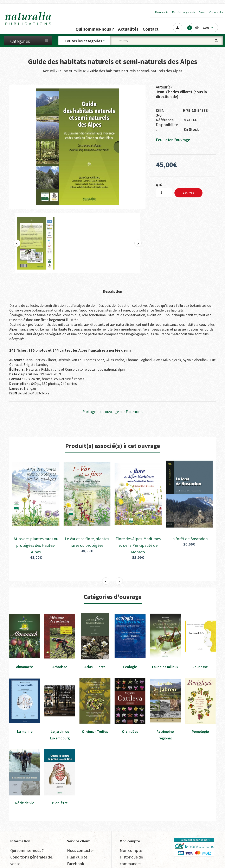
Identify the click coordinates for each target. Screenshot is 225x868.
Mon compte (162, 12)
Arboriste (60, 637)
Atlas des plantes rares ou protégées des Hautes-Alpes (36, 516)
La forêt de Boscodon (189, 509)
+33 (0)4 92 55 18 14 (195, 860)
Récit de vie (25, 773)
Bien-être (60, 773)
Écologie (130, 637)
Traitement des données (31, 841)
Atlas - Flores (95, 637)
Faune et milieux (72, 71)
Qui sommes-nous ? (27, 821)
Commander (216, 12)
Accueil (49, 71)
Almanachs (25, 637)
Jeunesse (200, 637)
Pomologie (200, 702)
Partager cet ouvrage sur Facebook (112, 411)
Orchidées (130, 702)
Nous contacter (81, 821)
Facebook (76, 834)
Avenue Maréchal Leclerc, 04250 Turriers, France (115, 860)
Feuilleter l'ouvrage (173, 140)
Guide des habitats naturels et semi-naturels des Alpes (135, 71)
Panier (202, 12)
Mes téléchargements (184, 12)
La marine (25, 702)
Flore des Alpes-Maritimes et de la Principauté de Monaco (138, 516)
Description (113, 291)
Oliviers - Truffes (95, 702)
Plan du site (77, 828)
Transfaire (23, 860)
